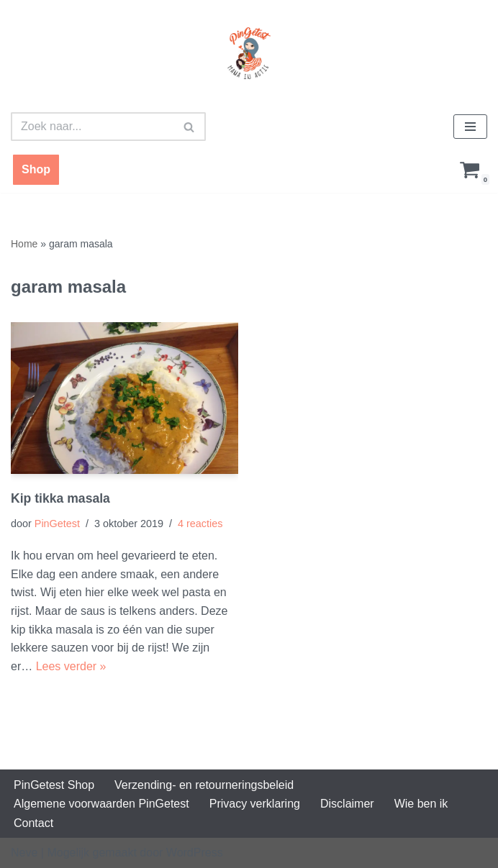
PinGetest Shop (54, 785)
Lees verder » (71, 666)
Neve (24, 853)
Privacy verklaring (255, 804)
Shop (36, 169)
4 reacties (200, 524)
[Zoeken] (92, 127)
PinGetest (57, 524)
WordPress (195, 853)
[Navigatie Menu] (470, 127)
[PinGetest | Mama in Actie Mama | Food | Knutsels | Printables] (249, 53)
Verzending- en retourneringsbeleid (204, 785)
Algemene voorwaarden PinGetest (101, 804)
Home (24, 244)
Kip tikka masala (60, 498)
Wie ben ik (421, 804)
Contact (33, 823)
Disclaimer (347, 804)
